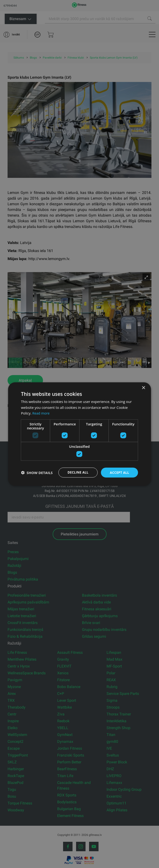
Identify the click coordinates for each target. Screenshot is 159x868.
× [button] (143, 387)
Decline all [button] (77, 472)
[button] (37, 473)
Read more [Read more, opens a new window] (41, 413)
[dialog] (80, 434)
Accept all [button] (119, 472)
